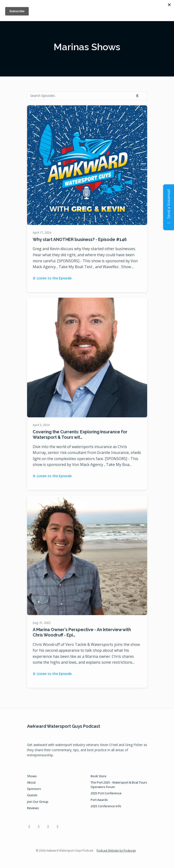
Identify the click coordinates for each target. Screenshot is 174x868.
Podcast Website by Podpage (116, 851)
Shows (32, 776)
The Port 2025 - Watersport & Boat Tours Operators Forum (119, 785)
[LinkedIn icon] (39, 826)
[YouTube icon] (48, 826)
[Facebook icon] (29, 826)
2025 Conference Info (106, 806)
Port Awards (99, 800)
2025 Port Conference (106, 793)
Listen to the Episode (52, 278)
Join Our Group (38, 802)
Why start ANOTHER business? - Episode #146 (80, 239)
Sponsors (34, 789)
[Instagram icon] (58, 826)
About (31, 782)
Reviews (33, 808)
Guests (32, 795)
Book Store (99, 776)
